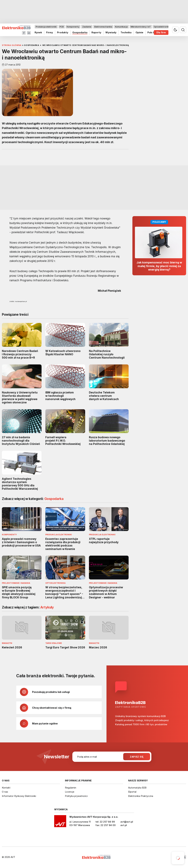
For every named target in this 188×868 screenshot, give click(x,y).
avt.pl (124, 825)
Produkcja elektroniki (46, 27)
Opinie (139, 32)
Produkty (63, 32)
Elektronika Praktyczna (141, 796)
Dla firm (161, 32)
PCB (62, 27)
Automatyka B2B (137, 788)
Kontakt (6, 788)
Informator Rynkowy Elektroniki (19, 796)
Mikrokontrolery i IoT (141, 27)
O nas (5, 792)
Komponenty (73, 27)
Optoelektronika (162, 27)
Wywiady (111, 32)
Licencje (70, 792)
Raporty (96, 32)
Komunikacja (121, 27)
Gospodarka (80, 32)
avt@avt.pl (127, 822)
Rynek (38, 32)
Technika (126, 32)
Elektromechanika (103, 27)
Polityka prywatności (76, 796)
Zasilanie (87, 27)
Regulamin (71, 788)
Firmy (50, 32)
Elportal (132, 792)
